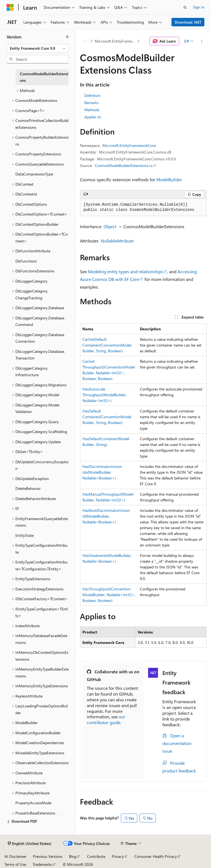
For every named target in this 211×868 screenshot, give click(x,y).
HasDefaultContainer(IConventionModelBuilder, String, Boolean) (107, 417)
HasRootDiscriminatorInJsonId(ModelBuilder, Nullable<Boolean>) (106, 516)
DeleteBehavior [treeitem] (28, 488)
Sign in (199, 7)
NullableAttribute (117, 241)
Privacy (118, 856)
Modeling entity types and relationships (125, 271)
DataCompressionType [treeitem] (34, 174)
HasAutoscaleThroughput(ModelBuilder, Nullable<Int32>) (105, 395)
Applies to (93, 117)
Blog (73, 856)
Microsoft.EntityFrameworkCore (115, 41)
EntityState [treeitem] (25, 535)
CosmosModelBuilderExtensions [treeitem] (44, 77)
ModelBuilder (169, 179)
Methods (92, 110)
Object (110, 226)
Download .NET (188, 22)
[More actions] (202, 41)
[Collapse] (67, 37)
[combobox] (38, 48)
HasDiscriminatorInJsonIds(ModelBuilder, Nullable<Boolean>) (102, 472)
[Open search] (185, 7)
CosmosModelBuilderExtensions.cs (124, 165)
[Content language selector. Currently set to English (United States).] (30, 844)
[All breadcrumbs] (85, 41)
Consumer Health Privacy (156, 856)
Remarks (91, 103)
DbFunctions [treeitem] (26, 261)
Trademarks (42, 864)
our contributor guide (106, 719)
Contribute (96, 856)
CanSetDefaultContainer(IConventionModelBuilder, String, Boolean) (107, 345)
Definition (92, 95)
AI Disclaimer (15, 856)
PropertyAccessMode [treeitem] (33, 803)
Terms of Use (15, 864)
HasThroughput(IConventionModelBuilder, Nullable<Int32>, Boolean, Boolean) (109, 595)
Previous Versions (48, 856)
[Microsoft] (10, 7)
